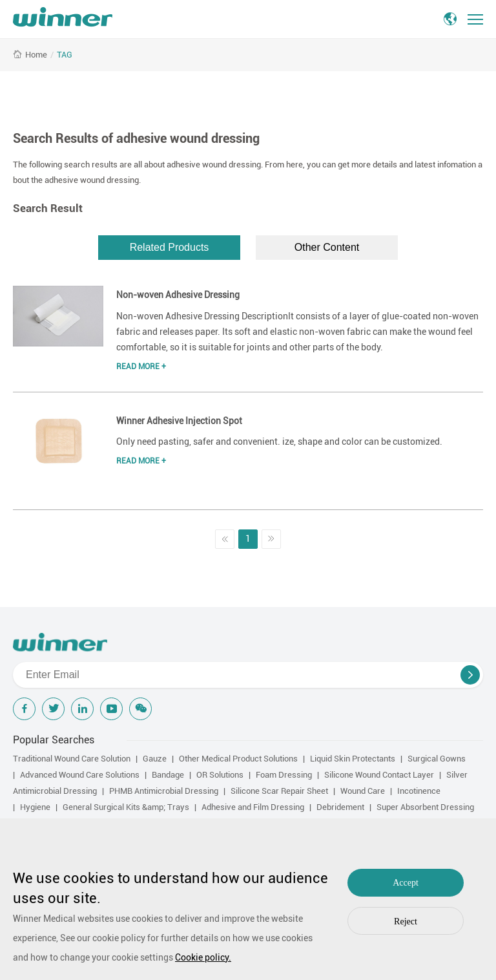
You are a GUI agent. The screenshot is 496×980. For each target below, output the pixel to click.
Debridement (340, 807)
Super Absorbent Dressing (425, 807)
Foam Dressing (284, 775)
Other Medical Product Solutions (238, 759)
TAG (65, 55)
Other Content (327, 247)
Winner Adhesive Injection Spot (179, 421)
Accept (406, 883)
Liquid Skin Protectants (353, 759)
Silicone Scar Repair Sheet (279, 791)
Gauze (155, 759)
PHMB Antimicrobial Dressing (164, 791)
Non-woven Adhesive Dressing (178, 295)
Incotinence (419, 791)
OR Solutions (220, 775)
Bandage (168, 775)
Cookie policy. (203, 957)
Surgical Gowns (437, 759)
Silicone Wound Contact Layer (379, 775)
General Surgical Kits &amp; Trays (126, 807)
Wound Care (363, 791)
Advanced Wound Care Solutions (80, 775)
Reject (406, 921)
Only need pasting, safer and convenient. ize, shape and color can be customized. (279, 442)
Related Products (170, 247)
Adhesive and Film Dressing (253, 807)
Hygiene (35, 807)
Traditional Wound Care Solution (72, 759)
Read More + (141, 367)
